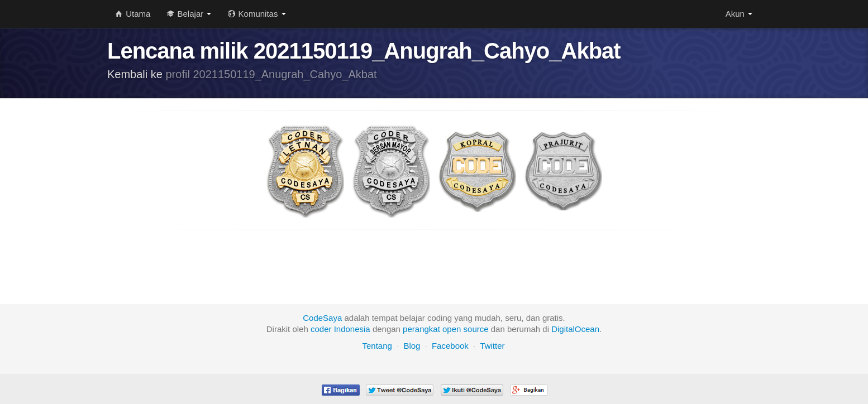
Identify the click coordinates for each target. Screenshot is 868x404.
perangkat (421, 329)
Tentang (377, 346)
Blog (412, 346)
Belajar (189, 14)
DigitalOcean (575, 329)
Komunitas (257, 14)
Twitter (492, 346)
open (452, 329)
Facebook (450, 346)
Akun (739, 14)
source (476, 329)
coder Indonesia (340, 329)
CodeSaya (322, 318)
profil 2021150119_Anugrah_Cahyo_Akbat (271, 74)
